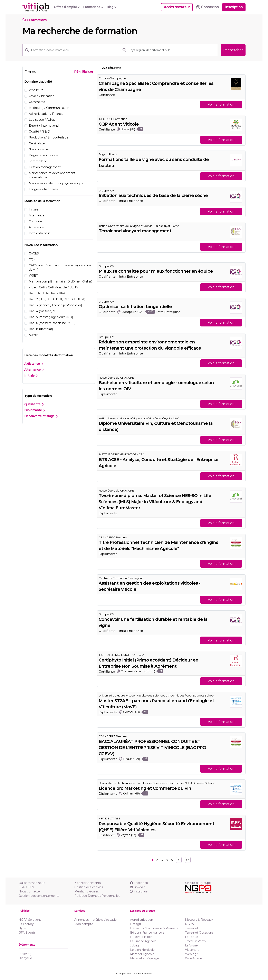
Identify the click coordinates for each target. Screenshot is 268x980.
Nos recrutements (88, 883)
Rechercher (233, 50)
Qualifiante (34, 404)
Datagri (135, 924)
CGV (31, 887)
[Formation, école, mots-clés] (74, 50)
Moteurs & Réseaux (199, 920)
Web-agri (192, 954)
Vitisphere (192, 950)
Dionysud (25, 958)
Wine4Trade (194, 958)
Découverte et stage (41, 416)
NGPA (189, 924)
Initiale (31, 376)
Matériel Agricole (142, 954)
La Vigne (191, 945)
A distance (34, 364)
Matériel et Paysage (145, 958)
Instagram (139, 891)
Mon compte (84, 924)
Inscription (234, 7)
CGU (22, 887)
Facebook (139, 883)
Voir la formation (221, 104)
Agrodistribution (142, 920)
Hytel (22, 928)
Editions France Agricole (147, 933)
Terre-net (192, 928)
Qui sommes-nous (32, 883)
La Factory (26, 924)
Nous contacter (30, 891)
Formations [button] (93, 7)
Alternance (34, 370)
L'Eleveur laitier (141, 937)
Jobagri (135, 945)
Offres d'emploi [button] (67, 7)
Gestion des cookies (89, 887)
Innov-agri (26, 954)
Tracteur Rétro (195, 941)
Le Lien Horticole (142, 950)
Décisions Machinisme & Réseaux (154, 928)
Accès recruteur (177, 7)
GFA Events (27, 933)
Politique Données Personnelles (97, 896)
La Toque (192, 937)
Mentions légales (87, 891)
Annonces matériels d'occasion (96, 920)
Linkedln (138, 887)
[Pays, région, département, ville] (172, 50)
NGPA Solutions (30, 920)
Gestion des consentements (39, 896)
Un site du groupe (198, 883)
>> (188, 860)
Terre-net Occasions (199, 933)
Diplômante (35, 410)
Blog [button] (112, 7)
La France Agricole (143, 941)
